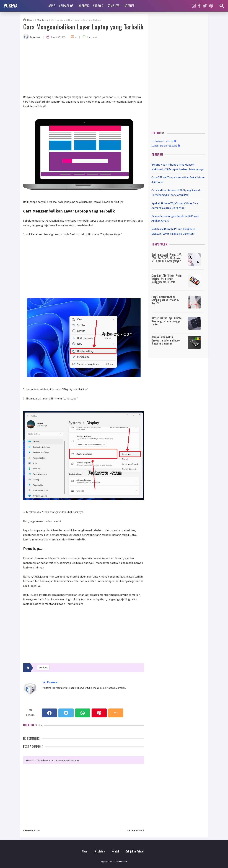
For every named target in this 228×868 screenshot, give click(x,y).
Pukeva (52, 682)
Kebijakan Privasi (135, 851)
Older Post (136, 830)
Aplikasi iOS (66, 6)
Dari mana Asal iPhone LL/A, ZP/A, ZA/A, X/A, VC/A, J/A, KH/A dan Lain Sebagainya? (167, 258)
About (85, 851)
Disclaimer (100, 851)
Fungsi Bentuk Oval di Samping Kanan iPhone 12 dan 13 (165, 300)
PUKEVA (11, 5)
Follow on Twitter (164, 141)
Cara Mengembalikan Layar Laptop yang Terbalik (83, 26)
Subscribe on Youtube (166, 146)
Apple (52, 6)
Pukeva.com (122, 861)
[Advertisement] (84, 68)
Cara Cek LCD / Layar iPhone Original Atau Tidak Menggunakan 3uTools (167, 279)
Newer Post (32, 830)
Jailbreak (83, 6)
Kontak (116, 851)
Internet (129, 6)
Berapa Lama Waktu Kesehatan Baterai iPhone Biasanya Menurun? (165, 340)
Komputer (113, 6)
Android (98, 6)
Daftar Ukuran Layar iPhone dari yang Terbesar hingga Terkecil (166, 321)
